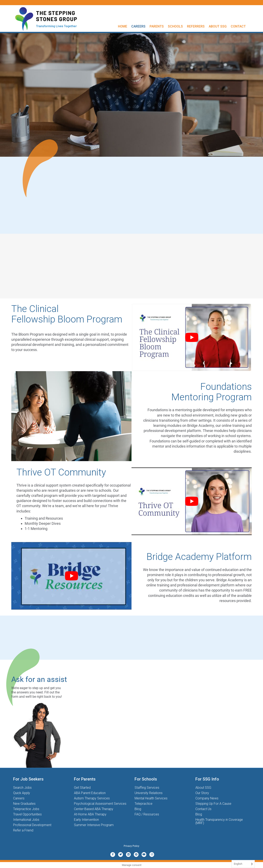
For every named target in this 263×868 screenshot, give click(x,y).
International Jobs (26, 820)
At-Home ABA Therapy (90, 814)
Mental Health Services (151, 798)
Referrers (196, 26)
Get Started (82, 788)
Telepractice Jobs (26, 809)
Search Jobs (22, 788)
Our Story (202, 793)
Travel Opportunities (27, 814)
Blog (138, 809)
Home (123, 26)
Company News (207, 798)
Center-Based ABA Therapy (94, 809)
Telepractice (144, 804)
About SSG (218, 26)
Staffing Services (147, 788)
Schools (175, 26)
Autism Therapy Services (92, 798)
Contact (238, 26)
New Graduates (24, 804)
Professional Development (32, 825)
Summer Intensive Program (94, 825)
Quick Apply (22, 793)
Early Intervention (86, 820)
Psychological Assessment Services (100, 804)
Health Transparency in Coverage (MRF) (219, 821)
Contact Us (203, 809)
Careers (138, 26)
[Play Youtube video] (192, 337)
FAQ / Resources (147, 814)
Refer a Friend (23, 830)
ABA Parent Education (90, 793)
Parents (157, 26)
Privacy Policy (131, 846)
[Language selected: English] (243, 864)
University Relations (149, 793)
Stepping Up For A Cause (213, 804)
